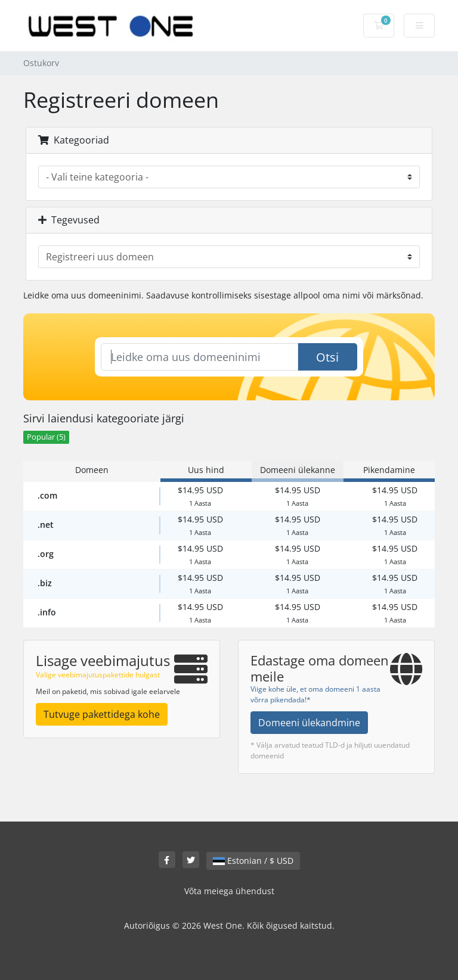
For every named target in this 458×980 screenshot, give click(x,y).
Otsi (327, 357)
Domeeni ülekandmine (309, 723)
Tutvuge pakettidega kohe (102, 714)
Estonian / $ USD (253, 861)
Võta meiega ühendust (229, 891)
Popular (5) (46, 437)
